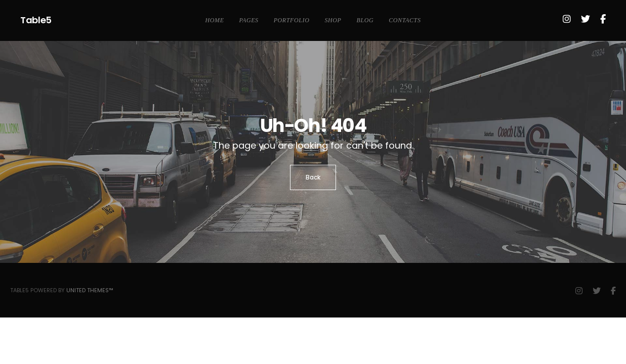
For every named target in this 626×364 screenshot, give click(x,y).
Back (313, 177)
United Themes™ (90, 290)
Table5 (36, 20)
